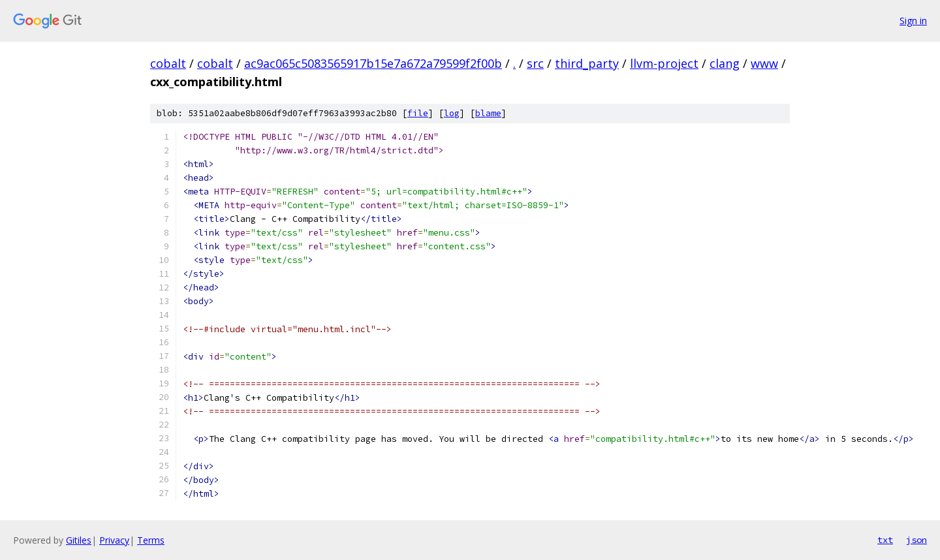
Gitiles (79, 540)
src (535, 63)
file (418, 113)
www (764, 63)
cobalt (168, 63)
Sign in (913, 21)
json (916, 540)
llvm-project (664, 63)
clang (725, 63)
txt (885, 540)
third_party (587, 63)
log (452, 113)
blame (488, 113)
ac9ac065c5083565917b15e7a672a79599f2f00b (373, 63)
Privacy (114, 540)
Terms (151, 540)
